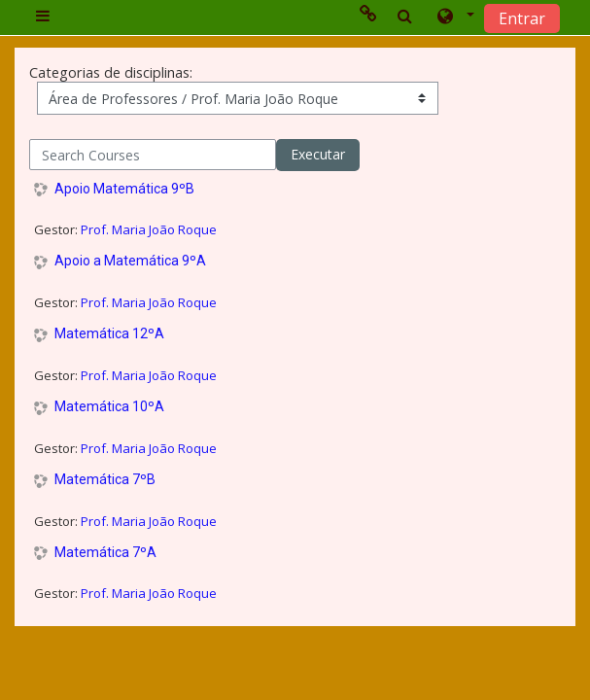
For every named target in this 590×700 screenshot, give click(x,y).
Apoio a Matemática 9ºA (130, 261)
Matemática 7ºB (105, 479)
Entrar (522, 18)
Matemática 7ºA (105, 552)
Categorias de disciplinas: (111, 72)
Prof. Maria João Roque (149, 229)
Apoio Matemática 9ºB (124, 189)
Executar (318, 154)
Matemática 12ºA (109, 333)
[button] (454, 17)
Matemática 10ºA (109, 406)
